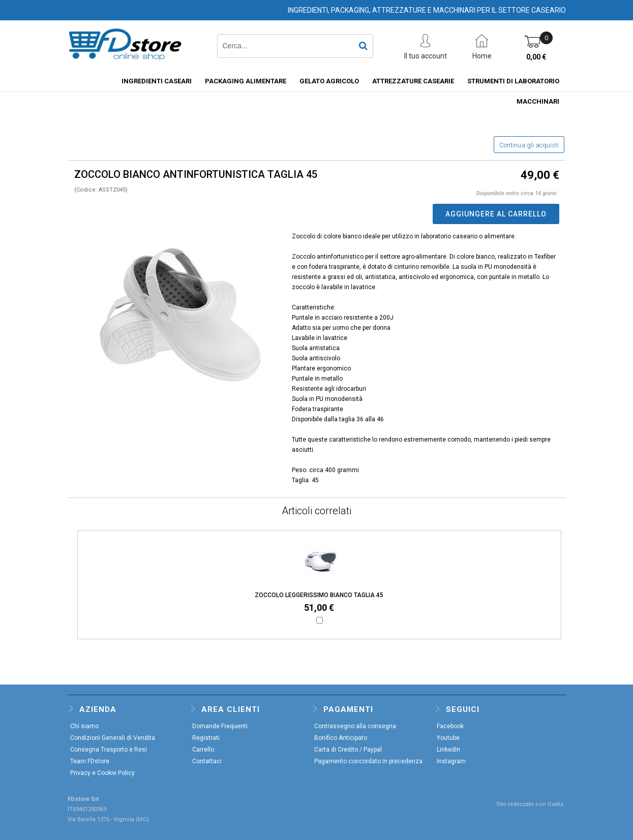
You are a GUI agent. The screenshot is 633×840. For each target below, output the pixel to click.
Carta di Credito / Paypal (348, 750)
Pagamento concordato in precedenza (368, 761)
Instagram (451, 761)
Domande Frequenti (220, 726)
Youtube (448, 738)
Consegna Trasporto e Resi (109, 750)
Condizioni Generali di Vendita (113, 738)
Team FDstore (90, 761)
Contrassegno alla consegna (355, 726)
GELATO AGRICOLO (329, 81)
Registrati (206, 738)
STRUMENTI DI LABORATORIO (513, 81)
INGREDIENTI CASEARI (157, 81)
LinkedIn (448, 750)
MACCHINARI (538, 101)
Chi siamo (84, 726)
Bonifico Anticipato (341, 738)
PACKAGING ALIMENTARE (246, 81)
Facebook (450, 726)
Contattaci (207, 761)
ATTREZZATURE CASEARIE (413, 81)
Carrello (203, 750)
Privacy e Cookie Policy (102, 773)
